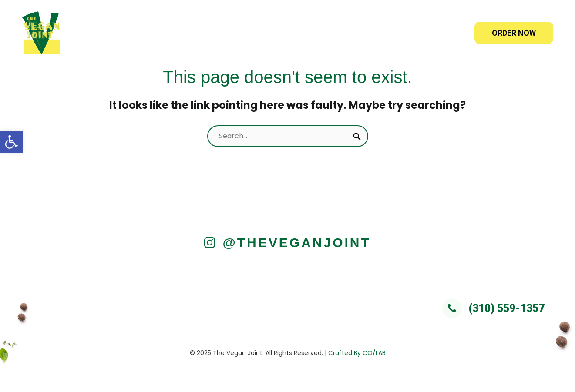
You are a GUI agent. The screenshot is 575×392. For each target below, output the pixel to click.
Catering (329, 33)
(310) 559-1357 (493, 308)
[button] (11, 142)
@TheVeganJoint (287, 243)
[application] (287, 33)
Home (200, 33)
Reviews (438, 33)
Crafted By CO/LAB (357, 353)
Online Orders (262, 33)
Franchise (384, 33)
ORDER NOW (514, 33)
